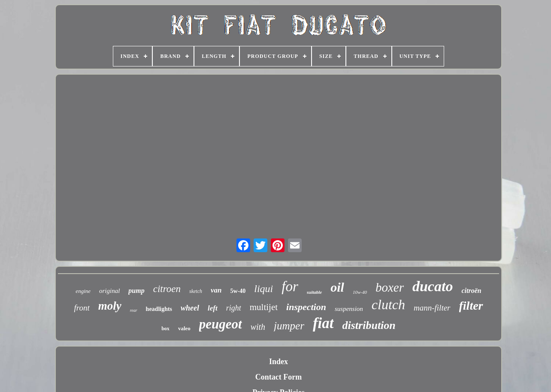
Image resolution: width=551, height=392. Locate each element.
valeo (184, 328)
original (109, 291)
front (82, 308)
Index (279, 362)
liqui (263, 289)
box (165, 329)
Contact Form (279, 377)
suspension (349, 309)
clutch (388, 305)
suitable (314, 292)
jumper (289, 326)
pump (136, 291)
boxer (390, 287)
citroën (471, 291)
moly (110, 306)
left (213, 308)
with (258, 327)
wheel (190, 308)
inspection (306, 307)
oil (337, 287)
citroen (167, 289)
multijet (264, 307)
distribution (369, 325)
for (290, 286)
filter (471, 306)
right (234, 308)
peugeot (221, 324)
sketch (196, 291)
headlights (159, 309)
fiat (323, 323)
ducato (433, 286)
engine (83, 291)
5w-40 (238, 291)
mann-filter (432, 308)
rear (134, 310)
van (216, 290)
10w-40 (360, 292)
